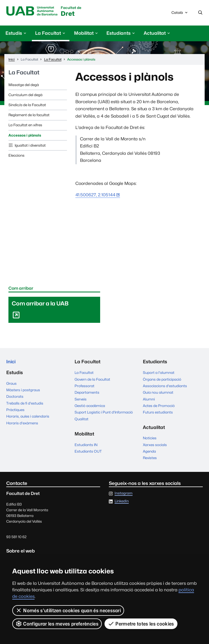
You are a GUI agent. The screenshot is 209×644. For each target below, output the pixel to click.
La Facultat (24, 73)
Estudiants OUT (88, 451)
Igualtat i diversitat (30, 145)
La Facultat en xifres (25, 125)
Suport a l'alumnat (159, 372)
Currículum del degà (25, 95)
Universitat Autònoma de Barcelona (32, 11)
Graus (11, 383)
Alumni (149, 399)
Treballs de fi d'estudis (25, 403)
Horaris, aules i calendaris (28, 416)
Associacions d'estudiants (165, 386)
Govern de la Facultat (92, 379)
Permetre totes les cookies (141, 624)
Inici (11, 362)
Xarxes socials (155, 445)
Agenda (149, 451)
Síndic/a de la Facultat (27, 105)
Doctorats (15, 396)
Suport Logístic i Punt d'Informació (104, 412)
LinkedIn (122, 501)
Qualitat (82, 419)
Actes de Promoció (159, 406)
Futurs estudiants (158, 412)
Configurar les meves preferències (57, 624)
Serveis (81, 399)
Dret (71, 12)
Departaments (87, 392)
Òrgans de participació (162, 379)
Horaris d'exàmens (22, 423)
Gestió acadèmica (90, 406)
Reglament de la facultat (29, 115)
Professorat (84, 386)
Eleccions (16, 155)
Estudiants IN (86, 445)
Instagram (124, 493)
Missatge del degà (24, 85)
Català (180, 14)
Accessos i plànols (25, 135)
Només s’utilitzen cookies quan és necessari (68, 610)
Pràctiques (15, 410)
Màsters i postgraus (23, 390)
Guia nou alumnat (158, 392)
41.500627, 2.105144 (95, 195)
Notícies (150, 438)
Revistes (150, 458)
